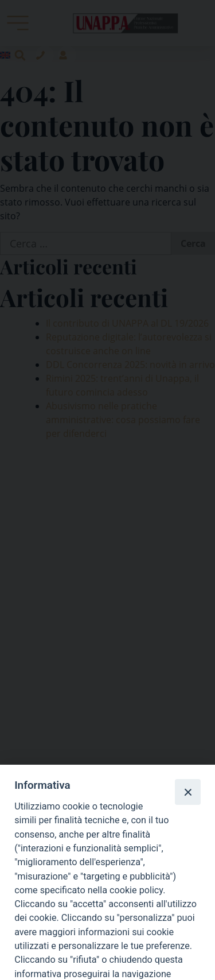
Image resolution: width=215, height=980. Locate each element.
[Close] (187, 792)
